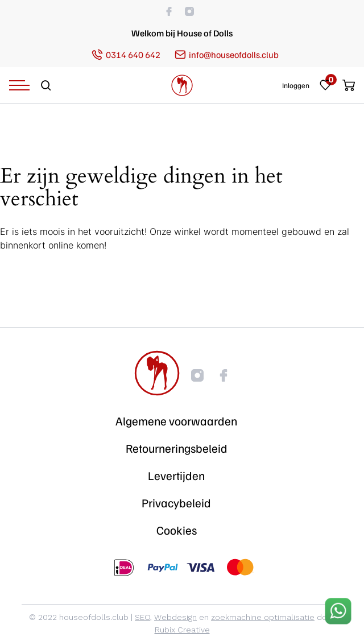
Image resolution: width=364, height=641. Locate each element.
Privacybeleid (176, 503)
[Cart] (346, 85)
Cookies (177, 530)
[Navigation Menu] (19, 85)
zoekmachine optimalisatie (263, 617)
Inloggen (296, 86)
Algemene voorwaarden (176, 421)
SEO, (143, 617)
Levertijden (176, 475)
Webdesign (175, 617)
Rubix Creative (182, 630)
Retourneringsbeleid (177, 448)
